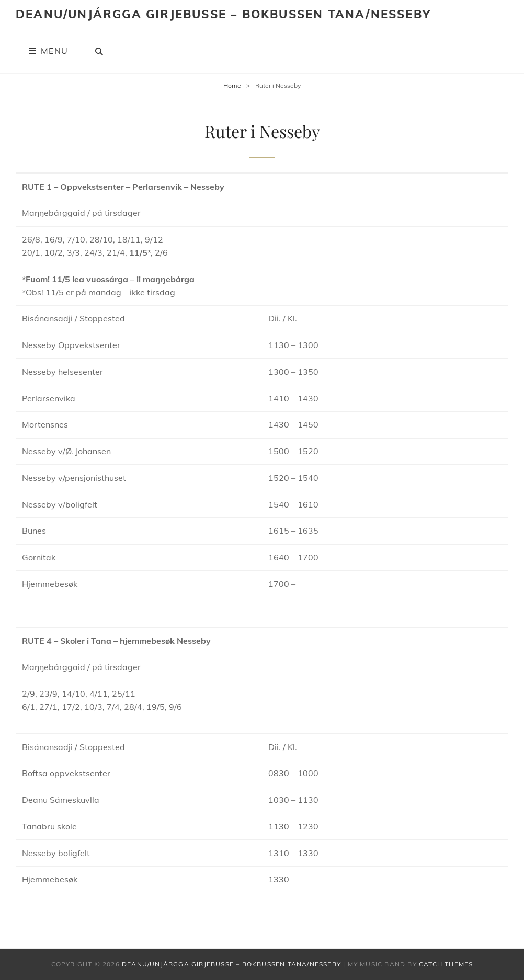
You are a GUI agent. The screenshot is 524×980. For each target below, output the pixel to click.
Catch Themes (446, 964)
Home (232, 85)
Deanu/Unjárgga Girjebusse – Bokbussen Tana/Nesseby (223, 14)
